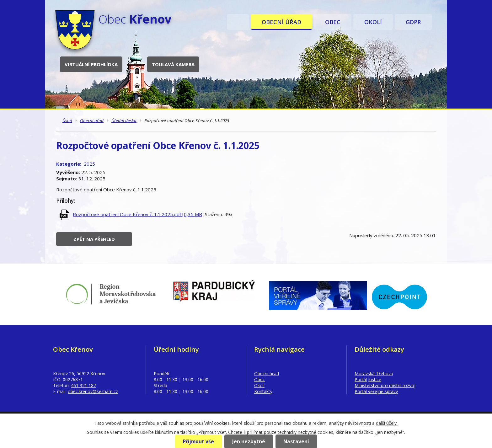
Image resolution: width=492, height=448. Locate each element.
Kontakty (263, 391)
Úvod (238, 22)
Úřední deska (124, 120)
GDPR (413, 22)
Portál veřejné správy (376, 391)
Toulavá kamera (173, 64)
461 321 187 (83, 385)
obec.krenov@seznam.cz (93, 391)
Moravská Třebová (374, 373)
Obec (333, 22)
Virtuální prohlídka (91, 64)
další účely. (387, 423)
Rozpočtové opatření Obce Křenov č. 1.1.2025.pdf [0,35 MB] (138, 214)
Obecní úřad (281, 22)
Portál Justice (368, 379)
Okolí (373, 22)
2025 (89, 164)
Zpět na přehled (94, 239)
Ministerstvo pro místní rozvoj (385, 385)
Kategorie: (69, 164)
